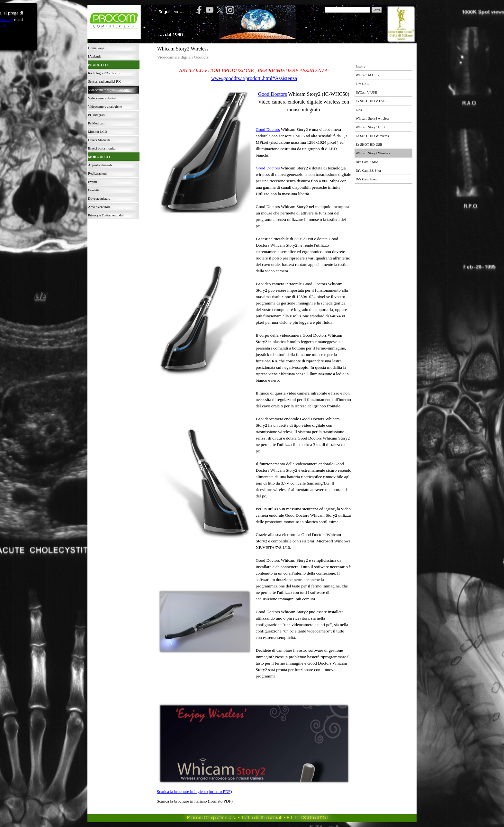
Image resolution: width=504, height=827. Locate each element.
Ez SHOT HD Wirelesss (372, 136)
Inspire (360, 66)
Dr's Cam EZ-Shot (368, 171)
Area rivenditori (99, 207)
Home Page (96, 48)
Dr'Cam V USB (366, 92)
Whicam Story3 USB (370, 127)
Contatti (94, 190)
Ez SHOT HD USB (369, 145)
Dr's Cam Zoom (366, 179)
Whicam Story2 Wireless (373, 153)
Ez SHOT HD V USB (370, 101)
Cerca (377, 10)
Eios (359, 110)
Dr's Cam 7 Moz (367, 162)
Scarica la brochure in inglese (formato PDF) (194, 791)
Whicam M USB (367, 75)
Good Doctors (272, 94)
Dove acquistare (99, 199)
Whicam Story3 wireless (372, 118)
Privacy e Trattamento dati (106, 215)
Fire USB (362, 84)
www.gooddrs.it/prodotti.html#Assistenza (254, 78)
